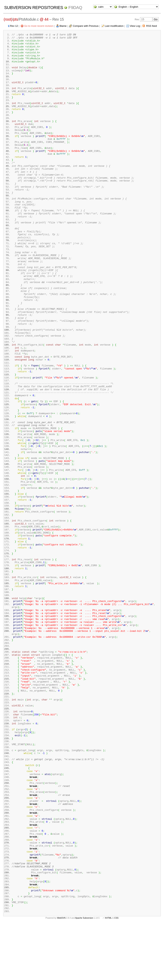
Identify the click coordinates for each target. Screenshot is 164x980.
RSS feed (152, 26)
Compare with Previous (86, 26)
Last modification (114, 26)
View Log (135, 26)
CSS (116, 974)
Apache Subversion (84, 974)
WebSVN (61, 974)
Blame (63, 26)
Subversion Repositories (34, 8)
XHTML (108, 974)
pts (16, 19)
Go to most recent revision (39, 26)
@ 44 (44, 19)
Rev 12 (14, 26)
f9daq (75, 8)
